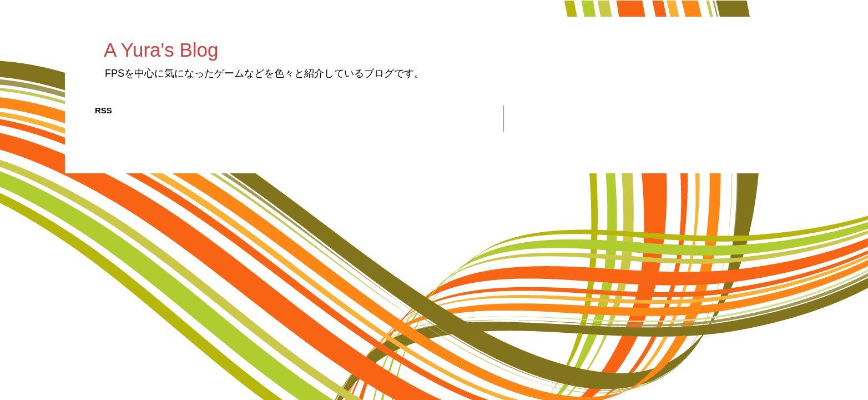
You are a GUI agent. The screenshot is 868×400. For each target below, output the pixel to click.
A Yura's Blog (161, 50)
